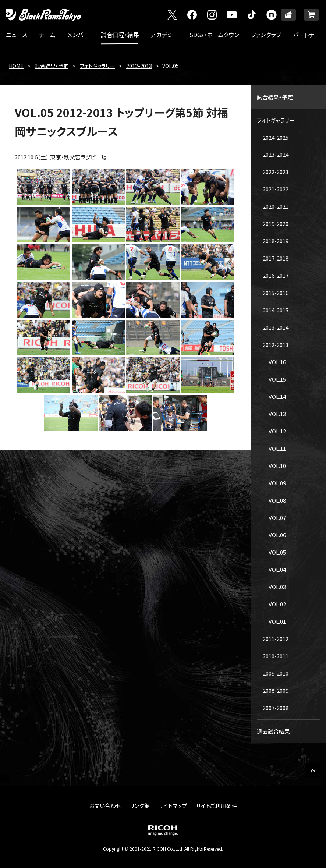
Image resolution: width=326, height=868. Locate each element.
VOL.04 (277, 569)
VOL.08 (277, 500)
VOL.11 (277, 448)
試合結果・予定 (52, 66)
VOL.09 (277, 483)
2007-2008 (276, 708)
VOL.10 (277, 466)
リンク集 (140, 806)
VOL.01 (277, 621)
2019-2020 (276, 224)
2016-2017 (276, 275)
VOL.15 (277, 379)
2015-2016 (276, 293)
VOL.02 (277, 604)
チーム (47, 35)
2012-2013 (139, 66)
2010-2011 (276, 656)
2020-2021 (276, 206)
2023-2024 (276, 154)
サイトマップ (173, 806)
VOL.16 (277, 362)
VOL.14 (277, 396)
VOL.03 (277, 587)
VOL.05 (277, 552)
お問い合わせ (105, 806)
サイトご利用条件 (216, 806)
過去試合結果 (273, 731)
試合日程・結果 (120, 35)
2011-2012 (276, 639)
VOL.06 (277, 535)
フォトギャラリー (97, 66)
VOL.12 (277, 431)
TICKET (288, 15)
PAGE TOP (313, 770)
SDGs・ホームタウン (214, 35)
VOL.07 (277, 518)
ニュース (17, 35)
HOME (16, 66)
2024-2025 (276, 137)
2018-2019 (276, 241)
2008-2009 (276, 690)
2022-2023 (276, 172)
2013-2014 (276, 327)
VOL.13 (277, 414)
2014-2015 (276, 310)
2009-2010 (276, 673)
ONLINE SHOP (311, 15)
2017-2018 (276, 258)
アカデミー (164, 35)
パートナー (306, 35)
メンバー (78, 35)
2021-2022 (276, 189)
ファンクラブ (266, 35)
